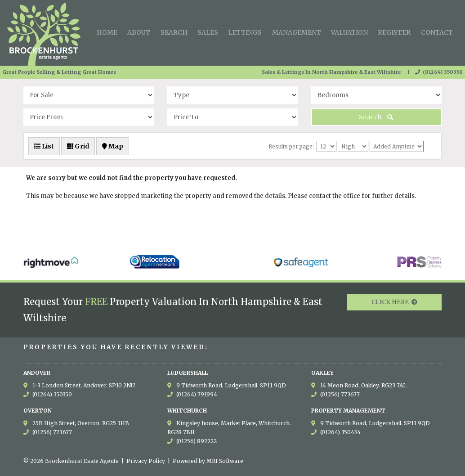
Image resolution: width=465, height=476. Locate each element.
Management (297, 32)
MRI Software (225, 461)
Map (113, 146)
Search (174, 32)
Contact (437, 32)
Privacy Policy (146, 461)
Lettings (245, 32)
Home (107, 32)
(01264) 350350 (439, 72)
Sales (208, 32)
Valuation (349, 32)
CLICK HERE (394, 302)
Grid (78, 146)
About (139, 32)
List (44, 146)
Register (394, 32)
